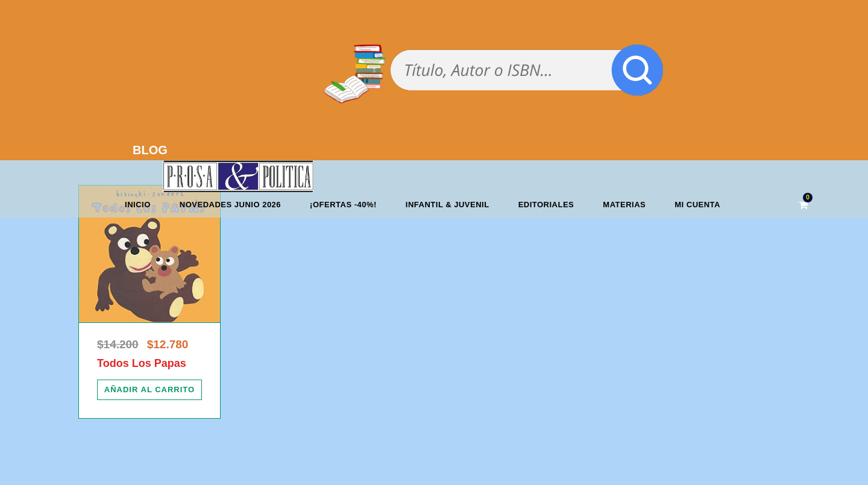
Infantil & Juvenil (448, 205)
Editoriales (546, 205)
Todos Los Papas (142, 363)
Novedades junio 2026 (230, 205)
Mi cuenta (697, 205)
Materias (624, 205)
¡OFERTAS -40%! (343, 205)
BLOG (150, 150)
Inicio (138, 205)
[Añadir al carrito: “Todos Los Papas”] (149, 390)
